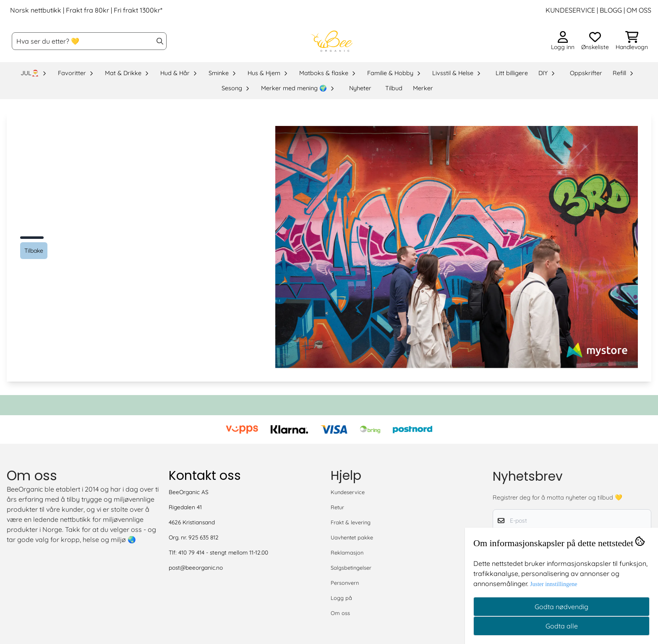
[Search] (160, 41)
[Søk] (89, 41)
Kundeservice (348, 492)
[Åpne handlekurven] (632, 41)
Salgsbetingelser (351, 568)
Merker (423, 88)
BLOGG (610, 10)
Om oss (340, 613)
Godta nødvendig (561, 607)
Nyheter (360, 88)
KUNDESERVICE (570, 10)
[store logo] (332, 41)
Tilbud (394, 88)
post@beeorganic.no (196, 567)
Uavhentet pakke (352, 537)
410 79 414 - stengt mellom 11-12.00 (223, 552)
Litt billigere (512, 73)
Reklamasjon (347, 552)
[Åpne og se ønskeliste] (595, 41)
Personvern (345, 583)
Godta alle (562, 626)
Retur (337, 507)
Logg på (341, 598)
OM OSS (639, 10)
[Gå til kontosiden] (563, 41)
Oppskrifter (586, 73)
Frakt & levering (351, 522)
